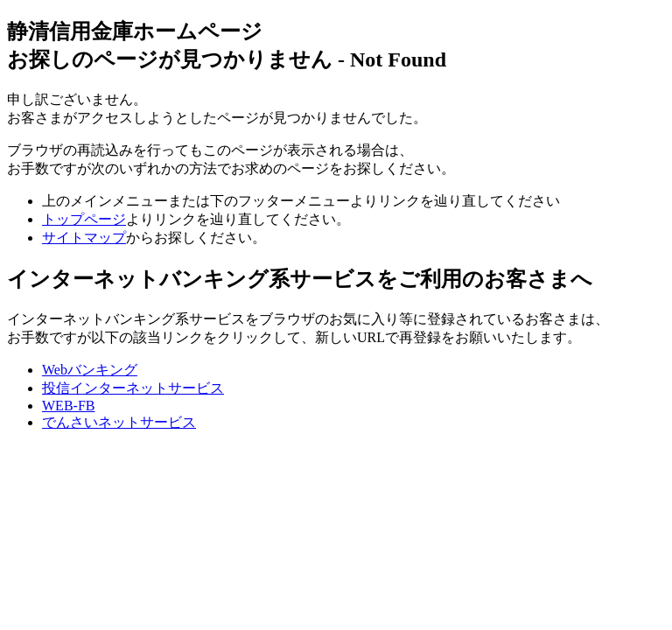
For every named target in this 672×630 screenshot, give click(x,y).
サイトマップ (84, 238)
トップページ (84, 219)
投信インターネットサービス (133, 388)
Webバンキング (90, 370)
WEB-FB (68, 406)
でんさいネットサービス (119, 422)
